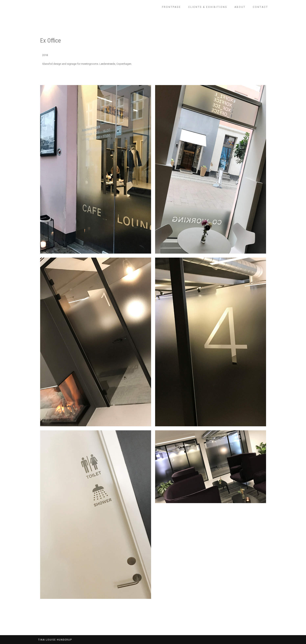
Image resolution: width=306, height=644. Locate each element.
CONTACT (260, 7)
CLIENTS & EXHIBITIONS (208, 7)
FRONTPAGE (171, 7)
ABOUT (240, 7)
